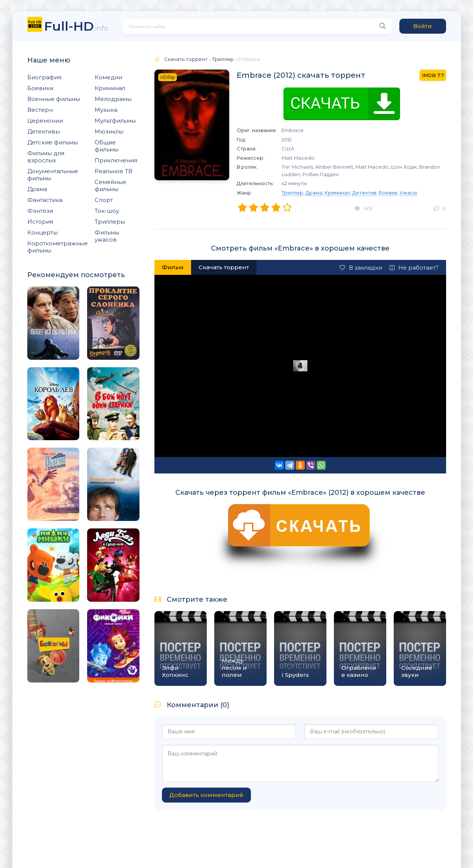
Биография (44, 77)
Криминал (110, 88)
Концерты (42, 232)
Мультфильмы (115, 121)
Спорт (104, 200)
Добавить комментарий (206, 795)
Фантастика (45, 200)
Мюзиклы (109, 131)
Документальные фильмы (53, 175)
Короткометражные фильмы (58, 247)
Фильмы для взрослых (46, 157)
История (40, 222)
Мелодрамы (113, 99)
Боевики (40, 88)
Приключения (116, 160)
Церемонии (45, 121)
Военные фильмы (54, 99)
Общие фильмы (107, 146)
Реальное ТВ (113, 171)
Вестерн (40, 110)
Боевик (388, 193)
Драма (37, 189)
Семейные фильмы (110, 185)
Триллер (292, 193)
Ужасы (408, 193)
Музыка (106, 110)
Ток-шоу (107, 211)
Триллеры (110, 222)
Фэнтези (40, 211)
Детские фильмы (53, 142)
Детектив (364, 193)
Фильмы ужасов (107, 236)
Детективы (44, 131)
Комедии (108, 77)
